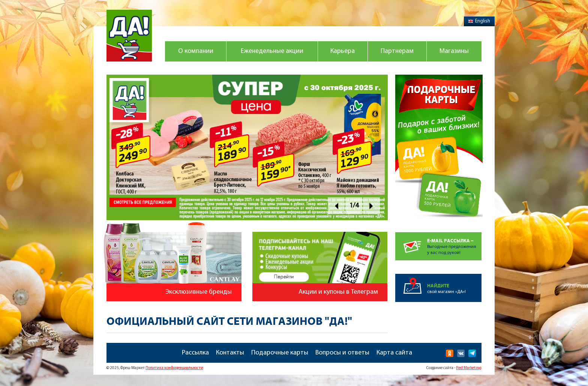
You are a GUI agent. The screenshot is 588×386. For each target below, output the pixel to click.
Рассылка (195, 353)
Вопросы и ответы (342, 353)
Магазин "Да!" (129, 36)
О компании (196, 51)
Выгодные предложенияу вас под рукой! (454, 244)
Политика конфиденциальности (174, 368)
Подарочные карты (280, 353)
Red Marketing (469, 368)
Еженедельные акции (272, 51)
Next (371, 206)
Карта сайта (394, 353)
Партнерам (397, 51)
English (479, 21)
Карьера (343, 51)
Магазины (454, 51)
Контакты (230, 353)
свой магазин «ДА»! (454, 284)
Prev (336, 206)
